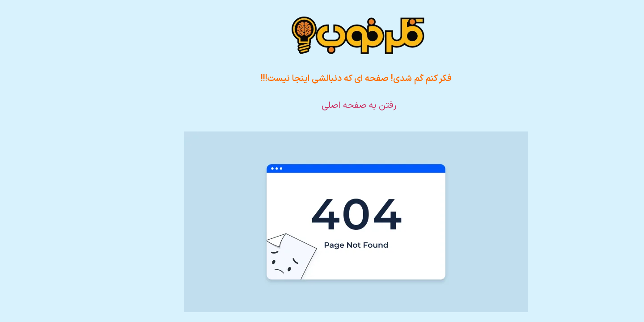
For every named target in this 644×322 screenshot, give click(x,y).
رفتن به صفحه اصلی (325, 106)
